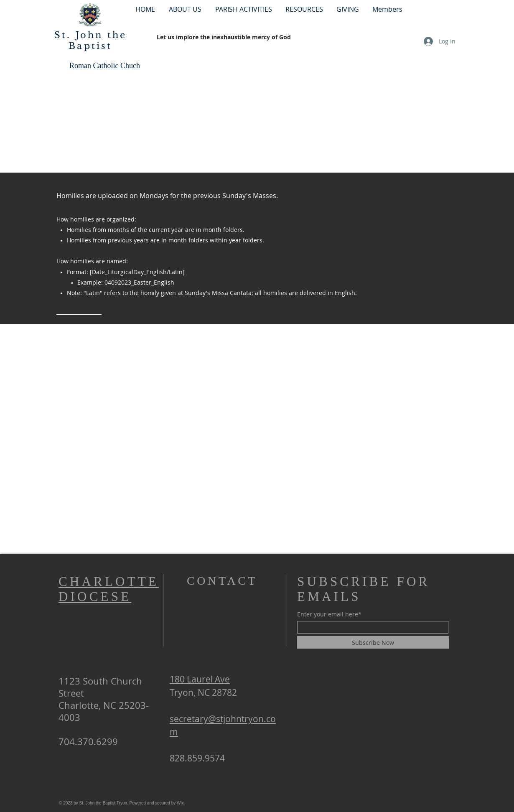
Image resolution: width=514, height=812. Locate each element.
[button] (243, 9)
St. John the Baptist (90, 41)
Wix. (181, 803)
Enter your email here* (329, 614)
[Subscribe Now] (373, 642)
